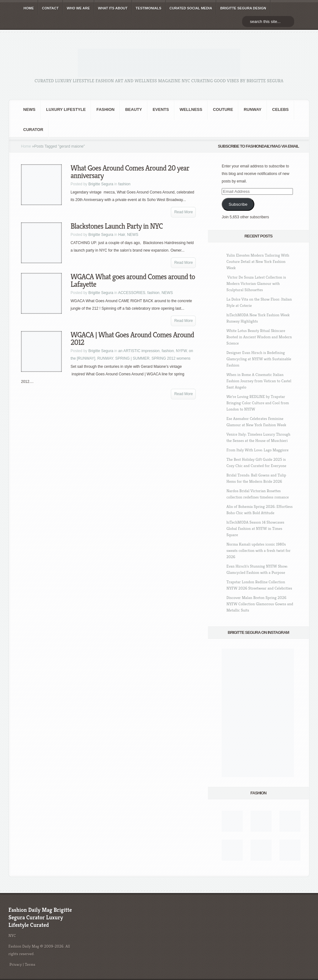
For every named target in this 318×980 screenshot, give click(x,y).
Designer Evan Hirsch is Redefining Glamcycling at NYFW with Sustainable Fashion (259, 359)
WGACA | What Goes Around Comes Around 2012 (132, 339)
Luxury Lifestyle (66, 109)
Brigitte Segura (101, 184)
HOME (29, 8)
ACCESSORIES (132, 293)
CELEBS (281, 109)
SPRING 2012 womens (171, 358)
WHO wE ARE (78, 8)
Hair (122, 235)
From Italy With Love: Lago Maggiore (257, 450)
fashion (105, 109)
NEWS (29, 109)
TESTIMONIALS (149, 8)
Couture (223, 109)
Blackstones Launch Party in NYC (117, 226)
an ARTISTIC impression (139, 351)
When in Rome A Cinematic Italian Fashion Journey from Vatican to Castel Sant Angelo (259, 381)
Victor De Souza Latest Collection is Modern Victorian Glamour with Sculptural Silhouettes (256, 283)
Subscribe (238, 204)
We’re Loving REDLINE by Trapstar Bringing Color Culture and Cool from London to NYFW (258, 403)
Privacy (16, 964)
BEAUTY (133, 109)
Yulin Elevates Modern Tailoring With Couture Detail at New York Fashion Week (258, 261)
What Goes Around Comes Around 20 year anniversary (130, 172)
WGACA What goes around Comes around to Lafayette (133, 280)
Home (26, 146)
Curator (33, 130)
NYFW (181, 351)
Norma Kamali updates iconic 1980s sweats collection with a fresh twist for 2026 (258, 550)
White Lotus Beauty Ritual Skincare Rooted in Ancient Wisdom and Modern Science (259, 337)
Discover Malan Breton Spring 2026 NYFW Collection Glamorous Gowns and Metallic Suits (260, 604)
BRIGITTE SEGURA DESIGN (243, 8)
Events (161, 109)
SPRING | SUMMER (132, 358)
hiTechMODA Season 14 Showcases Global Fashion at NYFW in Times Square (255, 528)
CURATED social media (191, 8)
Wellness (191, 109)
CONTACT (50, 8)
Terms (30, 964)
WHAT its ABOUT (113, 8)
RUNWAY (253, 109)
